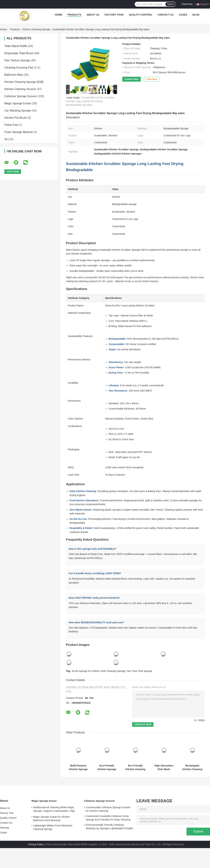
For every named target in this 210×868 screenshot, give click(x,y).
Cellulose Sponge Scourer (21, 96)
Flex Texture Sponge (17, 60)
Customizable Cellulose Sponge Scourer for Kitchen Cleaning (108, 809)
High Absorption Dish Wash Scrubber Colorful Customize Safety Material (164, 767)
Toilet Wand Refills (16, 46)
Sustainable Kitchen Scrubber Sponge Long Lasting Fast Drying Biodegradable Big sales (90, 101)
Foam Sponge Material (19, 132)
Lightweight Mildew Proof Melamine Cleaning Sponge (53, 827)
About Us (93, 15)
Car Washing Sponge (18, 111)
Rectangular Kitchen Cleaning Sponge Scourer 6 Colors (192, 767)
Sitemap (5, 828)
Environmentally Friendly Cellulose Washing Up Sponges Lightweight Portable (109, 827)
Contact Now (132, 79)
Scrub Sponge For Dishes (86, 671)
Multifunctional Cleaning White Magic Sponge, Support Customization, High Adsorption (54, 810)
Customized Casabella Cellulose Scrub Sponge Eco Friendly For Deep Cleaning (108, 818)
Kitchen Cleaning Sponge (36, 29)
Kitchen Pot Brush (16, 118)
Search (170, 4)
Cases (183, 15)
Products (74, 15)
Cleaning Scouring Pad (19, 68)
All (6, 139)
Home (59, 15)
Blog (196, 15)
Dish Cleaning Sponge (113, 671)
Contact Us (166, 15)
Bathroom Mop (14, 75)
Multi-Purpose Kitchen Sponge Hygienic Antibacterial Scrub (78, 767)
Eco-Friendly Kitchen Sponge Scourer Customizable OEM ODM (107, 767)
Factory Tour (114, 15)
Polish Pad (11, 125)
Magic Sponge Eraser (18, 103)
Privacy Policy (36, 844)
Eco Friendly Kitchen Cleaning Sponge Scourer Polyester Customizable (135, 767)
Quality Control (141, 15)
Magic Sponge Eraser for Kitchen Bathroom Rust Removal (52, 819)
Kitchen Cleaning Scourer (20, 89)
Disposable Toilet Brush (19, 53)
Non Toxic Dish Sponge (140, 671)
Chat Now (187, 4)
